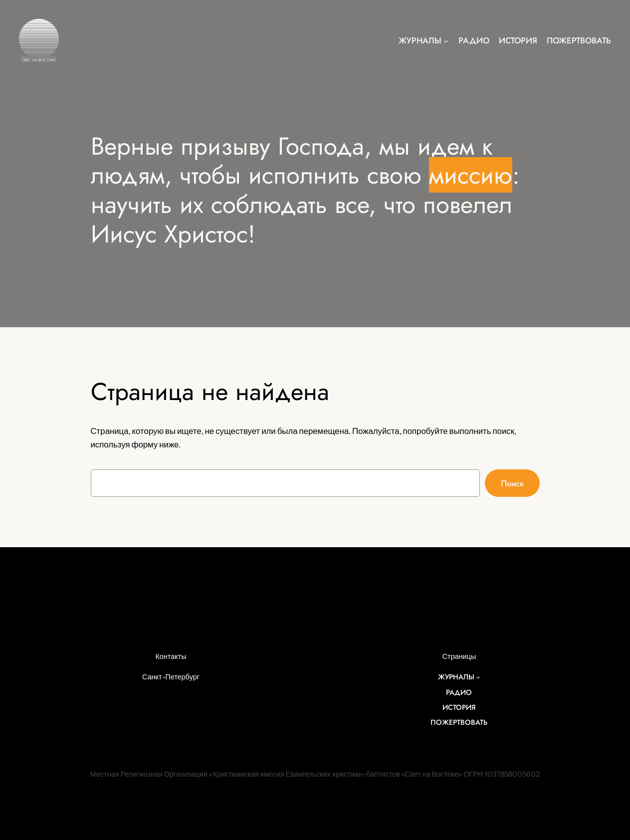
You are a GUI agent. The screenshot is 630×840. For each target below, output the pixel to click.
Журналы (420, 40)
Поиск (512, 483)
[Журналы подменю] (446, 40)
